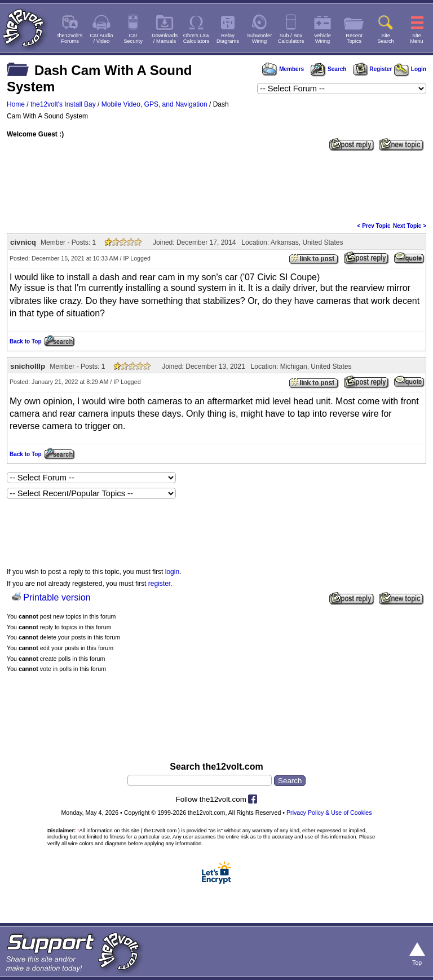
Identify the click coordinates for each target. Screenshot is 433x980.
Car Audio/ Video (102, 38)
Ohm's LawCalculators (196, 38)
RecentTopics (354, 38)
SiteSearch (386, 38)
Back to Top (25, 341)
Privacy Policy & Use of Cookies (329, 813)
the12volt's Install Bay (63, 104)
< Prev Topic (374, 226)
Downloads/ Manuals (165, 38)
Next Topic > (410, 226)
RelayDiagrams (228, 38)
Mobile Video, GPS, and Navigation (154, 104)
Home (16, 104)
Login (410, 69)
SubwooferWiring (260, 38)
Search (328, 69)
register (159, 584)
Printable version (57, 597)
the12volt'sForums (70, 38)
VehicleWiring (322, 38)
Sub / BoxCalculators (291, 38)
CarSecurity (133, 38)
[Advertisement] (216, 186)
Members (283, 69)
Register (373, 69)
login (172, 572)
